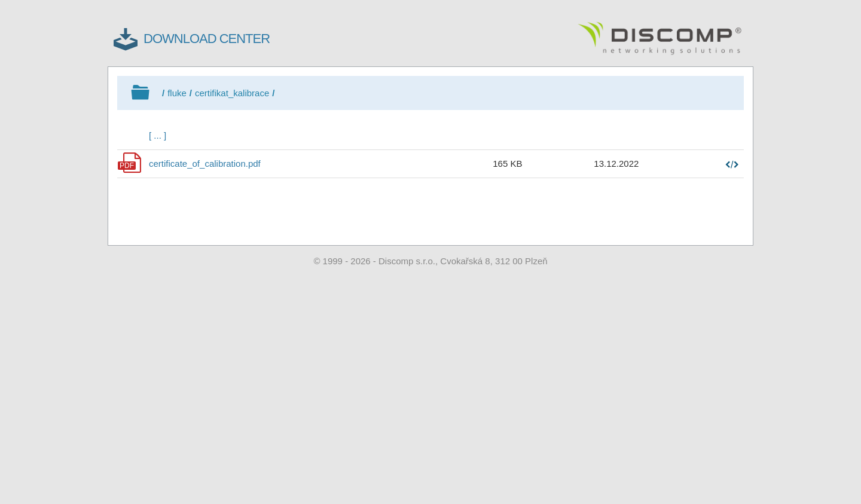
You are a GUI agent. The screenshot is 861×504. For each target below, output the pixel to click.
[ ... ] (158, 135)
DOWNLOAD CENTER (207, 39)
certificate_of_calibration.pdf (205, 164)
